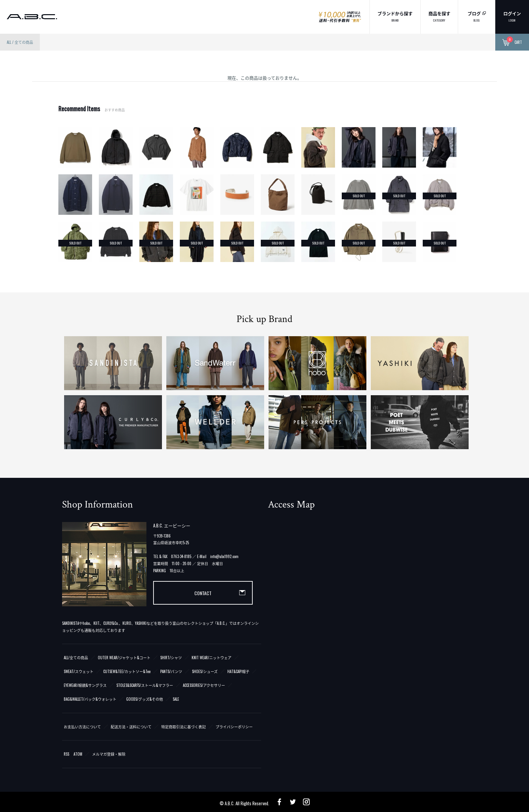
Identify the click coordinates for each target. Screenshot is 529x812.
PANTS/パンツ (171, 671)
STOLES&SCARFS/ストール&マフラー (145, 685)
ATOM (78, 754)
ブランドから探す (395, 16)
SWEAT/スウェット (79, 671)
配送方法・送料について (131, 727)
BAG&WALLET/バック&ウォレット (90, 699)
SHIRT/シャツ (171, 658)
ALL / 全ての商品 (20, 42)
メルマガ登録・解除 (109, 754)
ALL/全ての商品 (76, 658)
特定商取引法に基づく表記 (184, 727)
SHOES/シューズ (205, 671)
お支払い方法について (82, 727)
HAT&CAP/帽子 (238, 671)
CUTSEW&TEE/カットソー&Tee (127, 671)
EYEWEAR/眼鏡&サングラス (85, 685)
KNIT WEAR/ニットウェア (212, 658)
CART (512, 42)
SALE (176, 699)
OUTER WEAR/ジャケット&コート (124, 658)
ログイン (512, 16)
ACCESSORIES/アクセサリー (204, 685)
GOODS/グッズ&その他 (145, 699)
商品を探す (439, 16)
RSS (66, 754)
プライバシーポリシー (234, 727)
